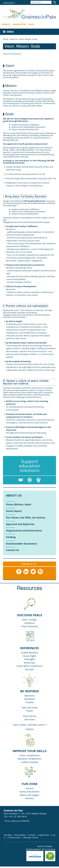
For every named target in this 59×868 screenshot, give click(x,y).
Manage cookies (31, 837)
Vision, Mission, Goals (28, 39)
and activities (33, 792)
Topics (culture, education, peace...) (29, 725)
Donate (6, 24)
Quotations (30, 699)
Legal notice (44, 835)
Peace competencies (30, 755)
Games (23, 792)
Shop (31, 24)
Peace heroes (30, 716)
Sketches (29, 798)
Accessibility (20, 835)
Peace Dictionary (29, 626)
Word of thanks (45, 846)
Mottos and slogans (29, 795)
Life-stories (30, 719)
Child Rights (30, 659)
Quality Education (30, 653)
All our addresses (13, 821)
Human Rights (30, 656)
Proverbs (29, 702)
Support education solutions (29, 466)
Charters (30, 729)
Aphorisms (30, 696)
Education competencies (30, 759)
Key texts (29, 669)
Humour (30, 788)
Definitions (29, 623)
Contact (32, 835)
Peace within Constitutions (29, 666)
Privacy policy (15, 837)
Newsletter (19, 24)
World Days (30, 663)
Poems (29, 711)
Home (6, 39)
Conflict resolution (29, 762)
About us (14, 39)
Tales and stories (30, 708)
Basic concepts (29, 620)
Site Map (8, 835)
